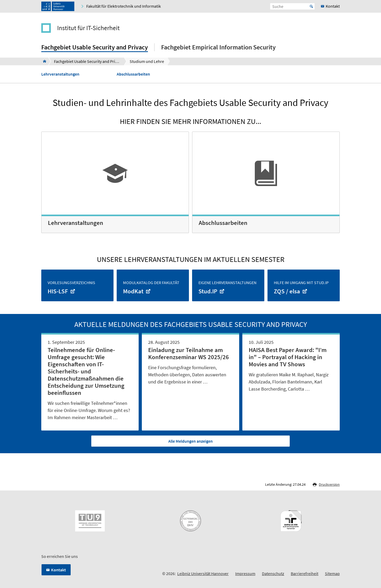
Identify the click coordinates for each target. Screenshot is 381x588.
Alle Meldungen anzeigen (190, 441)
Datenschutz (273, 573)
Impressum (245, 573)
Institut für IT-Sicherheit (88, 28)
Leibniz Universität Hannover (203, 573)
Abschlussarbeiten (133, 74)
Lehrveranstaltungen (60, 74)
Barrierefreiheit (305, 573)
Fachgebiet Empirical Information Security (218, 47)
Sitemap (332, 573)
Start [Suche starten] (311, 6)
